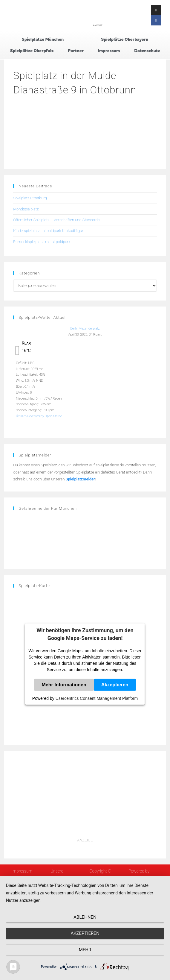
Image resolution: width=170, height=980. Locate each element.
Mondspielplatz (26, 209)
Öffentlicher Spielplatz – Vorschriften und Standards (56, 220)
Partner (76, 50)
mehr (85, 950)
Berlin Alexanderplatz (85, 329)
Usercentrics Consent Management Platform (97, 698)
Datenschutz (147, 50)
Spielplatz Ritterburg (30, 198)
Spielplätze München (43, 39)
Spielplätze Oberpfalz (32, 50)
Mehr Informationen (64, 685)
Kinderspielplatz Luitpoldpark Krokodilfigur (48, 231)
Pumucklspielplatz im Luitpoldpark (42, 242)
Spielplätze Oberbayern (125, 39)
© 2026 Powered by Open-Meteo (39, 416)
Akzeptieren (115, 685)
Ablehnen (85, 917)
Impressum (109, 50)
